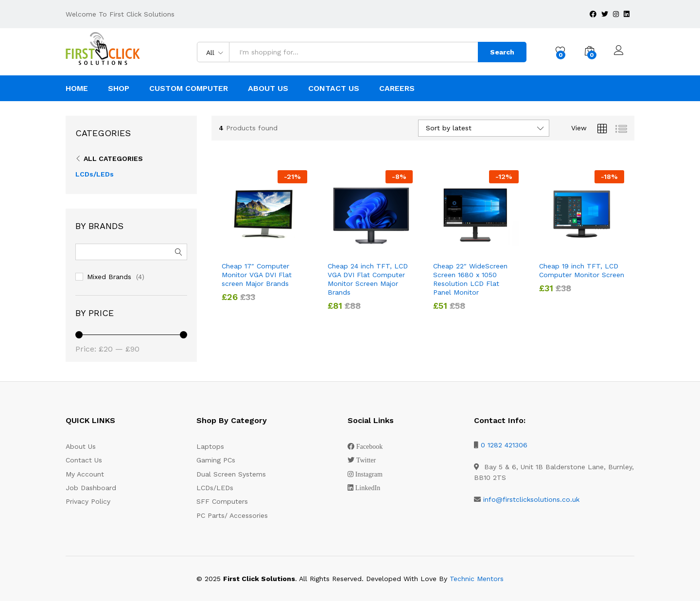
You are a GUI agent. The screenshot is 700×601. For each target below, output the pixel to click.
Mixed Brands (109, 277)
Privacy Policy (88, 501)
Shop (119, 88)
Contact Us (334, 88)
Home (77, 88)
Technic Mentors (477, 579)
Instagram (369, 474)
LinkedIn (368, 488)
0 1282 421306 (504, 445)
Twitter (366, 460)
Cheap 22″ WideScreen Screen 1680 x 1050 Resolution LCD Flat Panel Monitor (470, 279)
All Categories (113, 159)
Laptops (210, 446)
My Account (85, 474)
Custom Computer (189, 88)
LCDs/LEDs (95, 174)
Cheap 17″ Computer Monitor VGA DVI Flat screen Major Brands (257, 275)
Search (502, 52)
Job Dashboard (91, 488)
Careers (397, 88)
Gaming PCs (216, 460)
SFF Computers (222, 501)
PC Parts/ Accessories (232, 515)
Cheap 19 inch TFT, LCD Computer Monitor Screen (582, 270)
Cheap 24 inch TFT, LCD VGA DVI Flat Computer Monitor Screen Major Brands (368, 279)
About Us (268, 88)
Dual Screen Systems (231, 474)
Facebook (369, 446)
